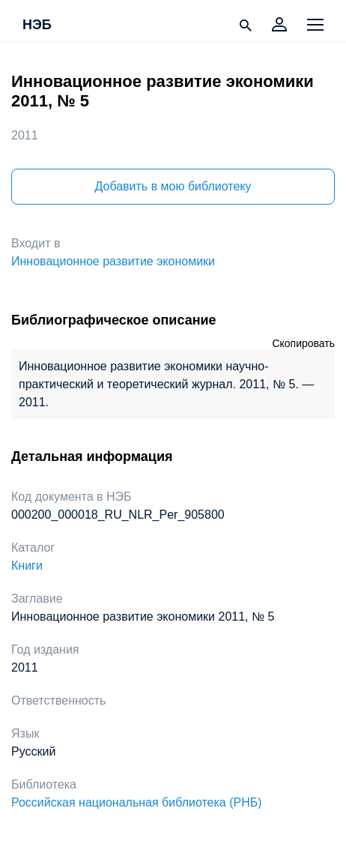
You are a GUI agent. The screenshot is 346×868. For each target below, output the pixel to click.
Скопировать (303, 343)
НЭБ (37, 25)
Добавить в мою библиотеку (173, 186)
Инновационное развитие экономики (113, 261)
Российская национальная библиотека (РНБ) (137, 802)
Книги (27, 566)
